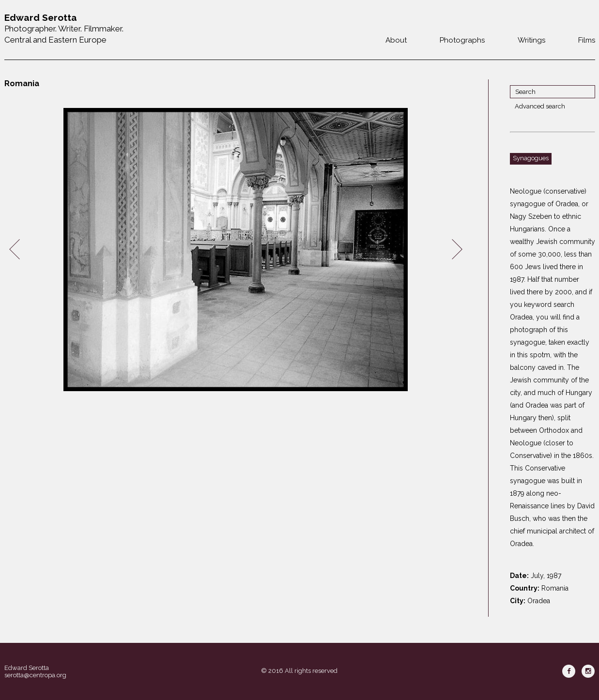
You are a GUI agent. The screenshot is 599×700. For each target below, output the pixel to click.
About (396, 40)
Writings (531, 40)
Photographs (462, 40)
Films (587, 40)
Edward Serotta (27, 668)
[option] (236, 250)
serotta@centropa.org (35, 675)
